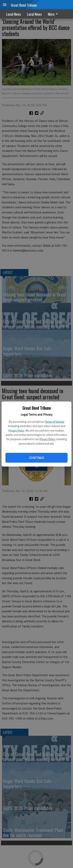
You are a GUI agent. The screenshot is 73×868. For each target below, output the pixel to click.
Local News (14, 14)
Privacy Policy (16, 430)
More (54, 14)
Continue (36, 458)
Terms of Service (55, 422)
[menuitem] (54, 14)
